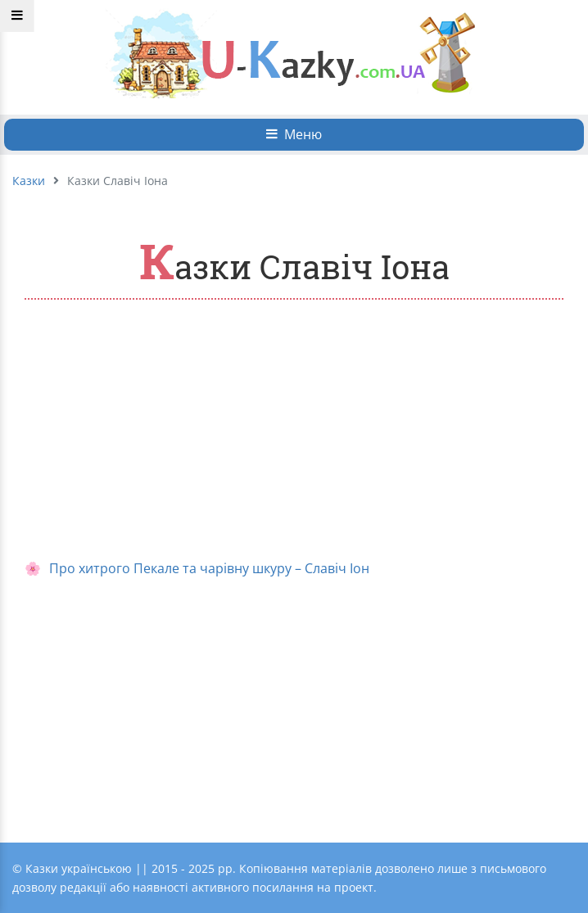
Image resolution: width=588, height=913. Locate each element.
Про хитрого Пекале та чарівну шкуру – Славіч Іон (209, 568)
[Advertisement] (294, 431)
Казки (29, 181)
